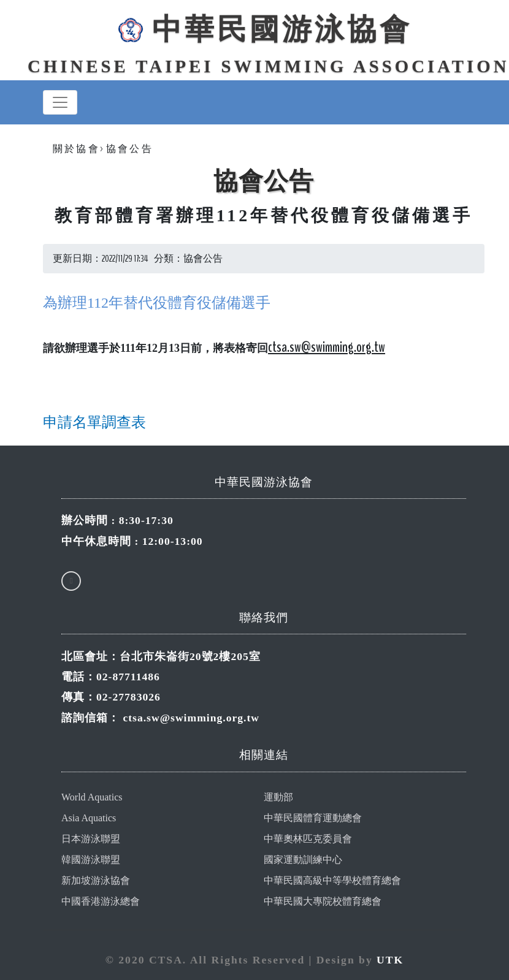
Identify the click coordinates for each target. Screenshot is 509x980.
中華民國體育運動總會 (313, 818)
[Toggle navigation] (60, 102)
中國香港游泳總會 (101, 901)
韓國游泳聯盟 (91, 860)
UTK (390, 960)
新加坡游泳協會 (96, 880)
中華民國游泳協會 (264, 29)
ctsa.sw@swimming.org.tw (191, 718)
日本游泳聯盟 (91, 839)
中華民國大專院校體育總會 (323, 901)
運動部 (278, 797)
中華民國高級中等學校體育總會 (332, 880)
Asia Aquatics (89, 818)
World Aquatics (92, 797)
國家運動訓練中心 (303, 860)
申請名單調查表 (94, 422)
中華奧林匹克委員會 (308, 839)
